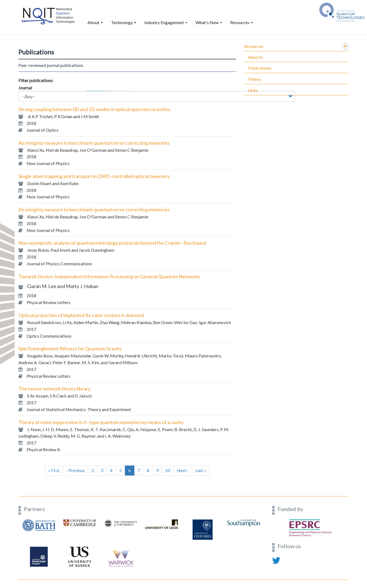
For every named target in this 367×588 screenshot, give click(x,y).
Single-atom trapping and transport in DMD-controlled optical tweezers (94, 176)
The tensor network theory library (54, 389)
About (95, 22)
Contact (25, 576)
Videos (255, 79)
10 (169, 470)
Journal (25, 88)
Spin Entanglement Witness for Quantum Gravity (70, 348)
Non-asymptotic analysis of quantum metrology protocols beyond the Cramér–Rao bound (112, 243)
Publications (260, 68)
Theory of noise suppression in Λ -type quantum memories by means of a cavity (101, 422)
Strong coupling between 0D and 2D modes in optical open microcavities (94, 109)
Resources (242, 22)
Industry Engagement (166, 22)
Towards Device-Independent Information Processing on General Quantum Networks (109, 276)
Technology (124, 22)
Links (253, 90)
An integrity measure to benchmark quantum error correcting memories (94, 143)
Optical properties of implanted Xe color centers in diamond (81, 315)
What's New (209, 22)
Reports (256, 57)
